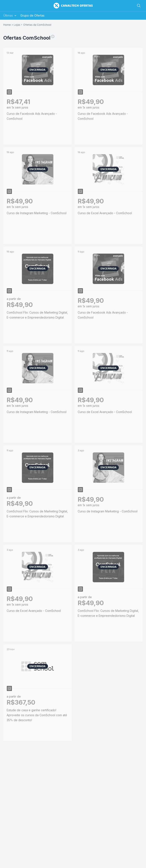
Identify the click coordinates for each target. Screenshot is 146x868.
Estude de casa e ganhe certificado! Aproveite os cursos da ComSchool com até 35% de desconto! (37, 715)
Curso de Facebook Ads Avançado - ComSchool (32, 116)
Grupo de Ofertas (32, 15)
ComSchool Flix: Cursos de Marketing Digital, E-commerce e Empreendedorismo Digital (37, 315)
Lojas (17, 25)
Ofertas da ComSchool (37, 25)
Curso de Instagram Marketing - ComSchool (37, 213)
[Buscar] (139, 6)
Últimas (10, 15)
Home (7, 25)
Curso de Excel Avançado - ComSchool (105, 213)
